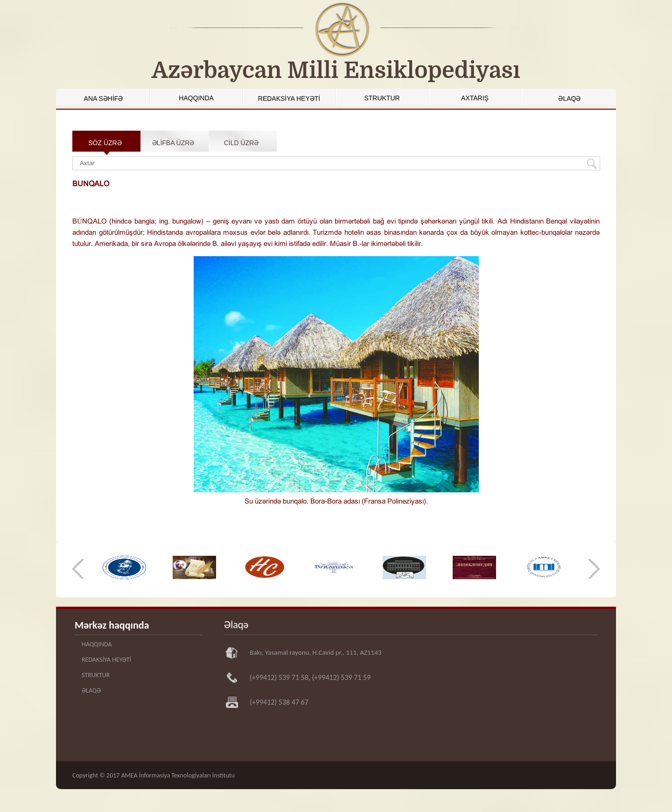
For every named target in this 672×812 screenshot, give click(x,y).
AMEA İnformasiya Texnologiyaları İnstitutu (178, 775)
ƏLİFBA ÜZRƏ (173, 143)
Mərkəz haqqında (112, 625)
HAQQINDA (196, 98)
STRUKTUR (382, 98)
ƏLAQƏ (569, 98)
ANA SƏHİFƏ (104, 98)
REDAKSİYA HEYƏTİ (289, 98)
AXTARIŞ (475, 98)
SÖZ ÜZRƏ (105, 143)
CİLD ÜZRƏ (241, 143)
